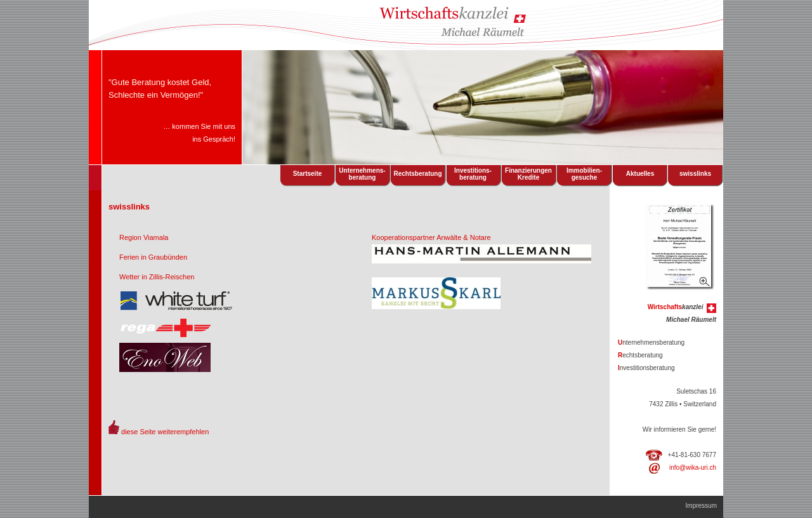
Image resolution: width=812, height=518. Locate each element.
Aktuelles (640, 174)
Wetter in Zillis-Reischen (157, 277)
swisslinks (695, 174)
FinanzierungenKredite (528, 174)
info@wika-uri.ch (693, 468)
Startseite (308, 174)
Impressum (701, 506)
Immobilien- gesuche (584, 174)
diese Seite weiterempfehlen (165, 432)
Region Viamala (144, 237)
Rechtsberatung (417, 174)
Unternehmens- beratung (362, 174)
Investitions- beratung (473, 174)
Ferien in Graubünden (153, 257)
